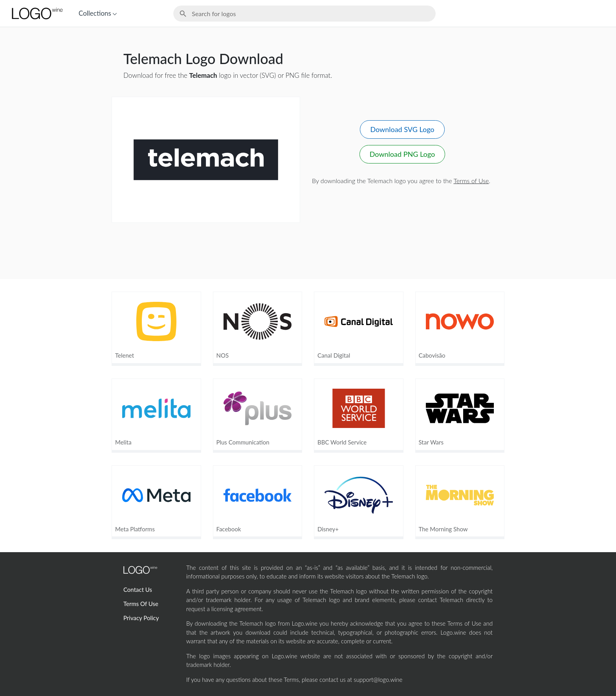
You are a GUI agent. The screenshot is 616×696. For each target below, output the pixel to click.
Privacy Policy (141, 618)
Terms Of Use (141, 604)
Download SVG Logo (402, 129)
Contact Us (138, 589)
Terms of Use (471, 181)
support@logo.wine (378, 679)
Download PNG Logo (402, 154)
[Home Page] (37, 13)
